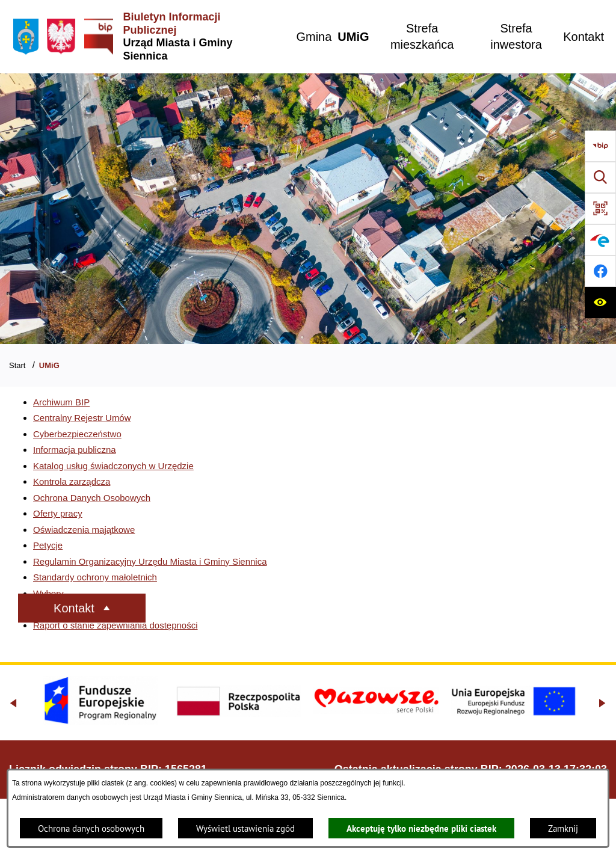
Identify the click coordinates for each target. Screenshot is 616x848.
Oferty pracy (58, 513)
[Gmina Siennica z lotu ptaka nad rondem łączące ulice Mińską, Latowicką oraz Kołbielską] (308, 209)
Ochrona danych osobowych (91, 828)
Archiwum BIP (61, 402)
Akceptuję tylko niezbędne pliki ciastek (421, 828)
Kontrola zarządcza (72, 481)
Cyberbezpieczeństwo (77, 434)
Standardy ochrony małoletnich (95, 577)
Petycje (48, 545)
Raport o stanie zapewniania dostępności (115, 625)
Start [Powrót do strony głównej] (17, 365)
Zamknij (563, 828)
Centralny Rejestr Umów (82, 418)
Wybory (48, 593)
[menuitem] (314, 37)
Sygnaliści (54, 609)
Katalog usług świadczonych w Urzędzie (113, 466)
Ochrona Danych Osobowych (92, 498)
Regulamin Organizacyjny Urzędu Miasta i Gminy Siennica (150, 561)
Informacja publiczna (75, 450)
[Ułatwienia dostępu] (600, 303)
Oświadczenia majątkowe (84, 530)
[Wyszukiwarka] (600, 177)
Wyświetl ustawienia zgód (245, 828)
